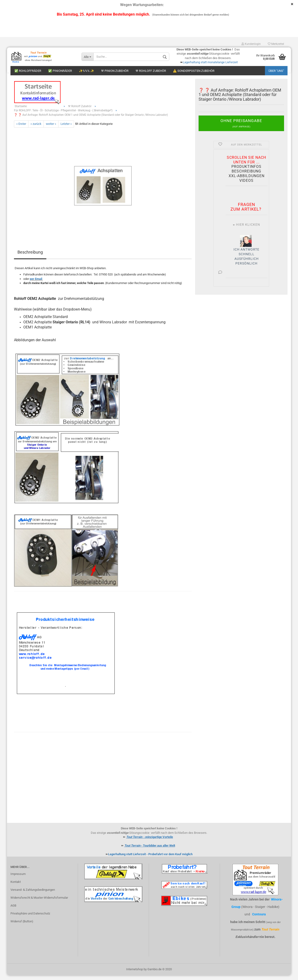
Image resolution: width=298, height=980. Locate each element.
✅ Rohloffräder (28, 71)
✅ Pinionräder (60, 71)
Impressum (18, 879)
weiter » (51, 128)
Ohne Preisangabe (241, 128)
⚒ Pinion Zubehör (115, 71)
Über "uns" (276, 71)
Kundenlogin (251, 44)
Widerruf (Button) (22, 926)
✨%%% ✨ (86, 71)
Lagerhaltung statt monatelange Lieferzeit (210, 62)
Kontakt (16, 886)
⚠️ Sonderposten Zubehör (194, 71)
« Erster (21, 128)
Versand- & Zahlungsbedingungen (33, 894)
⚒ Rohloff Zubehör (151, 71)
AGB (13, 910)
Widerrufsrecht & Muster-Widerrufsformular (39, 902)
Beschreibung (30, 257)
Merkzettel (276, 44)
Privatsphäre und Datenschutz (30, 918)
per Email (36, 283)
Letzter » (66, 128)
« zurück (36, 128)
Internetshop (135, 974)
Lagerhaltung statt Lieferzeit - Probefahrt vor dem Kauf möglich (150, 859)
